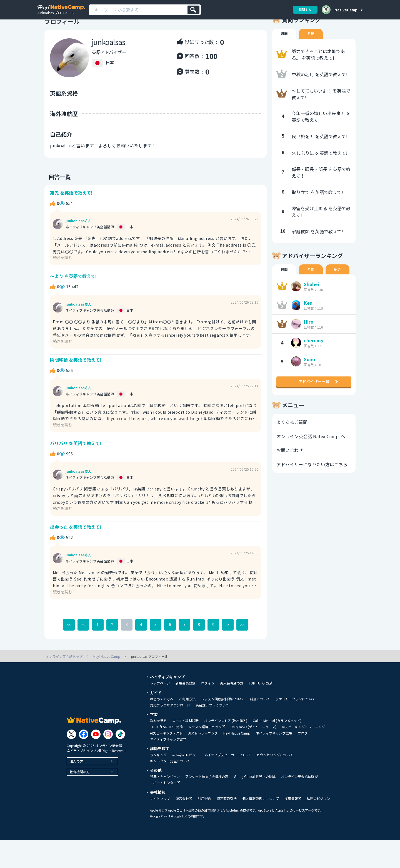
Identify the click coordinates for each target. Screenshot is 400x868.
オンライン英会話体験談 (299, 805)
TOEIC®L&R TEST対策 (166, 755)
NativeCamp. (347, 10)
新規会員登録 (186, 711)
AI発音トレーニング (203, 761)
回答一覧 (56, 192)
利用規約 (204, 827)
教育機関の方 (80, 800)
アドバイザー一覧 (314, 404)
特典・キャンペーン (165, 805)
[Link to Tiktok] (120, 762)
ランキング (158, 783)
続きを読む (64, 275)
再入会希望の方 (232, 711)
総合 (340, 285)
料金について (260, 727)
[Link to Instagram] (108, 762)
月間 (312, 49)
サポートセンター (165, 811)
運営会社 (184, 827)
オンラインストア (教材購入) (226, 749)
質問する (303, 10)
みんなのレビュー (186, 783)
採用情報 (293, 827)
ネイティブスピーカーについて (228, 783)
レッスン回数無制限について (223, 727)
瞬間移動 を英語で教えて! (77, 381)
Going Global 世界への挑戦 (255, 805)
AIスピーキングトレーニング (303, 755)
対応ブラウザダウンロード (170, 733)
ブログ (303, 761)
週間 (285, 49)
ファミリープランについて (295, 727)
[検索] (193, 10)
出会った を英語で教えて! (77, 553)
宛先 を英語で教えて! (73, 209)
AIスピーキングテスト (166, 761)
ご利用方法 (187, 727)
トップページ (160, 711)
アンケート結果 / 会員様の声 (207, 805)
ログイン (208, 711)
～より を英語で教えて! (75, 295)
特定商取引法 (227, 827)
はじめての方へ (162, 727)
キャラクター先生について (170, 789)
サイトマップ (160, 827)
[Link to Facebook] (84, 762)
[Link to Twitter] (71, 762)
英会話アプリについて (212, 733)
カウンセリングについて (275, 783)
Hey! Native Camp (237, 761)
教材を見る (158, 749)
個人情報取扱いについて (261, 827)
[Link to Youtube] (96, 762)
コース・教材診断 (185, 749)
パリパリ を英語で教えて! (77, 467)
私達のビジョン (318, 827)
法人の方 (76, 789)
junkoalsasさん (78, 238)
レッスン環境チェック (207, 755)
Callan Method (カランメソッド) (277, 749)
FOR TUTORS (261, 711)
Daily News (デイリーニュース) (253, 755)
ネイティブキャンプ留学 (168, 767)
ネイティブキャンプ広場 (274, 761)
